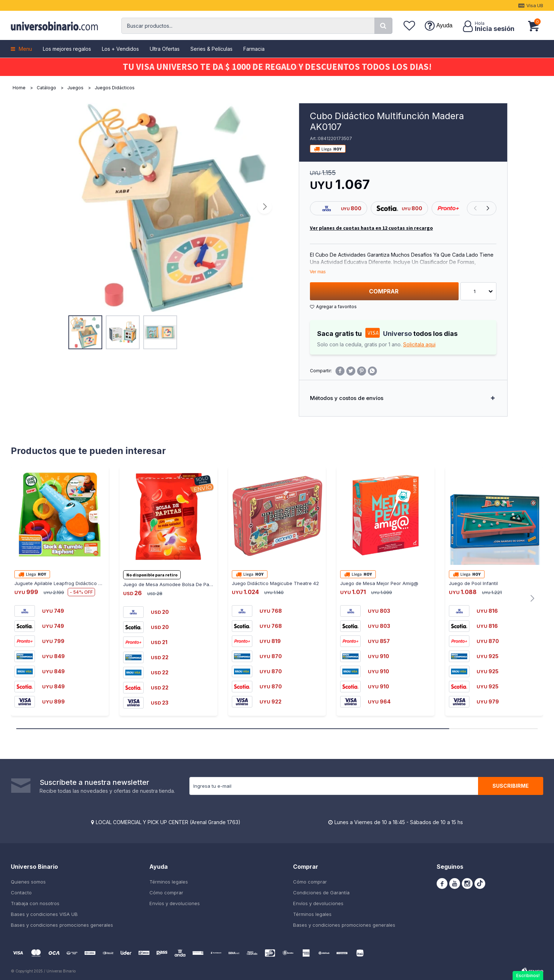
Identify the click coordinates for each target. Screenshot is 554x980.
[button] (383, 26)
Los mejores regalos (67, 49)
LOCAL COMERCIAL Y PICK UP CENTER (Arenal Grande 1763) (168, 822)
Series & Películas (211, 49)
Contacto (21, 893)
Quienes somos (28, 882)
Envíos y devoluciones (175, 903)
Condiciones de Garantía (321, 893)
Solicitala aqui (419, 344)
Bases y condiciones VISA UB (44, 914)
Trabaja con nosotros (35, 903)
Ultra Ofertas (165, 49)
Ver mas (318, 272)
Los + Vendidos (120, 49)
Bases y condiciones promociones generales (62, 925)
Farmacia (254, 49)
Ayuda (444, 25)
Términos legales (169, 882)
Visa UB (535, 5)
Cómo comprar (166, 893)
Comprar (384, 291)
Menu (25, 49)
